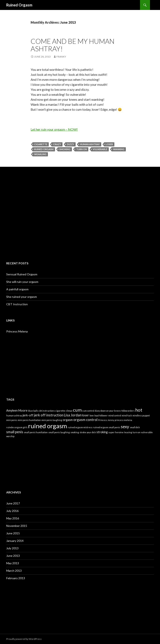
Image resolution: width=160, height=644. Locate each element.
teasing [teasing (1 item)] (128, 432)
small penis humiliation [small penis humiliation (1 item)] (36, 432)
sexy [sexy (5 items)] (125, 427)
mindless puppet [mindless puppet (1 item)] (141, 415)
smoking (65, 149)
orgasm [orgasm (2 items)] (68, 420)
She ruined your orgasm (22, 297)
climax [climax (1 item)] (69, 411)
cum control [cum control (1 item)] (88, 411)
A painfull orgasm (17, 289)
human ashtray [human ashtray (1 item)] (14, 415)
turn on (82, 149)
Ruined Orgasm (19, 5)
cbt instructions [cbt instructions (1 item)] (47, 411)
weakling (40, 154)
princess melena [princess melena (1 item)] (123, 420)
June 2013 (13, 556)
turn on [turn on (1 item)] (137, 432)
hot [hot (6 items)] (139, 410)
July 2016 (12, 511)
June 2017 (13, 503)
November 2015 (17, 526)
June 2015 (13, 533)
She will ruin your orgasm (22, 282)
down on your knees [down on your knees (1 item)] (111, 411)
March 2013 (14, 571)
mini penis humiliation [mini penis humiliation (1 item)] (29, 420)
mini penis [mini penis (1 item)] (12, 420)
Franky (61, 57)
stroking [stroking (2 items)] (102, 432)
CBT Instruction (17, 304)
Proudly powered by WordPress (24, 639)
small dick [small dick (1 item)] (135, 427)
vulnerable (100, 149)
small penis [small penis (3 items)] (15, 432)
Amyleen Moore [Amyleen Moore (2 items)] (17, 410)
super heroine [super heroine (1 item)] (116, 432)
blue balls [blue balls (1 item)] (33, 411)
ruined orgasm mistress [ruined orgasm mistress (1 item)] (80, 427)
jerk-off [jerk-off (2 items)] (28, 415)
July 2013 (12, 548)
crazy (57, 144)
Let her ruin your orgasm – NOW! (54, 129)
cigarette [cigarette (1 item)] (60, 411)
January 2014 (15, 541)
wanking (119, 149)
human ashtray (90, 144)
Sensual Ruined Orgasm (22, 274)
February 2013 (16, 578)
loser (109, 144)
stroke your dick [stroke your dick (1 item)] (88, 432)
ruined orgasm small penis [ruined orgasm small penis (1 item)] (107, 427)
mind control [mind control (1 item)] (115, 415)
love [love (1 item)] (92, 415)
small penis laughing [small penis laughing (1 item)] (59, 432)
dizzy (71, 144)
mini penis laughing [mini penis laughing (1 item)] (52, 420)
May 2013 (13, 563)
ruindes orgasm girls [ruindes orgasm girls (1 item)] (17, 427)
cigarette (41, 144)
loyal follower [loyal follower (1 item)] (101, 415)
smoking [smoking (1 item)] (75, 432)
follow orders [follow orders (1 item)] (128, 411)
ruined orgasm (44, 149)
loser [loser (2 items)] (86, 415)
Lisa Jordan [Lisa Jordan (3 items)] (73, 415)
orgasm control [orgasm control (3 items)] (85, 420)
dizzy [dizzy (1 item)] (97, 411)
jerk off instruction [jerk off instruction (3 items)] (49, 415)
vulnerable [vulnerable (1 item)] (147, 432)
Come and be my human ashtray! (72, 45)
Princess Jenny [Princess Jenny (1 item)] (106, 420)
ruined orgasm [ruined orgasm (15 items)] (48, 426)
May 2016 (13, 518)
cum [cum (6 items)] (77, 410)
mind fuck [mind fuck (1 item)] (127, 415)
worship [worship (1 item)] (10, 436)
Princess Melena (17, 331)
